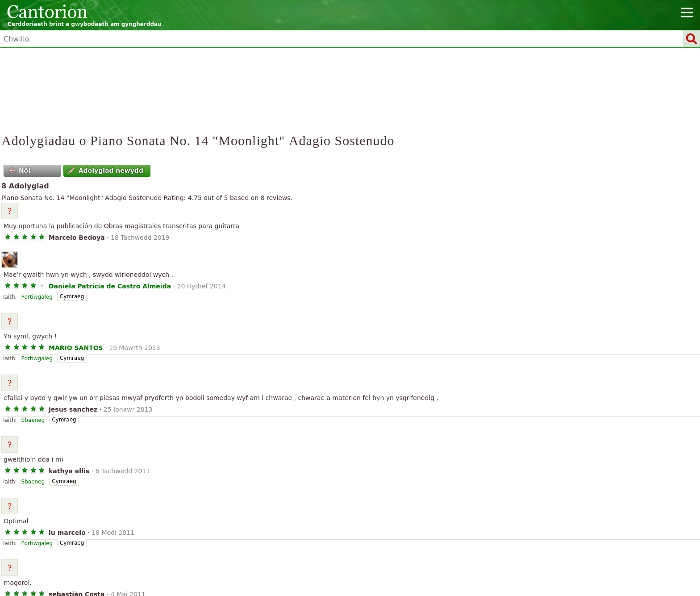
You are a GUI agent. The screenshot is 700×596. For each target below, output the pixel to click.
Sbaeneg (33, 420)
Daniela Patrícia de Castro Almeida (110, 286)
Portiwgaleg (37, 297)
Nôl (20, 171)
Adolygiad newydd (106, 171)
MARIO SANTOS (76, 348)
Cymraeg (72, 296)
